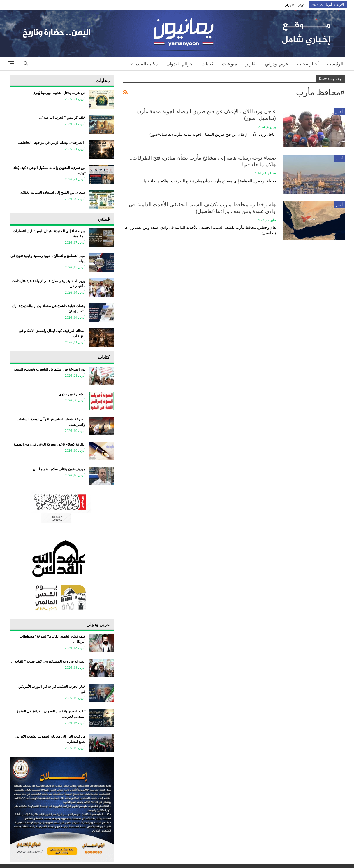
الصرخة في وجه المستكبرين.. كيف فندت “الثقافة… (48, 661)
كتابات (207, 64)
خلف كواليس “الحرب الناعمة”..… (61, 118)
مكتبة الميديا (146, 64)
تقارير (251, 64)
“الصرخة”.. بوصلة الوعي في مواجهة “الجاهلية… (51, 143)
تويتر (301, 5)
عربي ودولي (277, 64)
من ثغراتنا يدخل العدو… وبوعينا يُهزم (59, 93)
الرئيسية (335, 64)
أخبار (339, 112)
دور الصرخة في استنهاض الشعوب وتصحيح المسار (49, 369)
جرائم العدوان (180, 64)
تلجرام (289, 5)
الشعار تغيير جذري (72, 394)
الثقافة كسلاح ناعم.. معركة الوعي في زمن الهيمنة (50, 444)
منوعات (230, 64)
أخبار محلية (308, 64)
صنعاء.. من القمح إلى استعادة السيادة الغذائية (53, 193)
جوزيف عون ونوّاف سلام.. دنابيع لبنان (59, 469)
